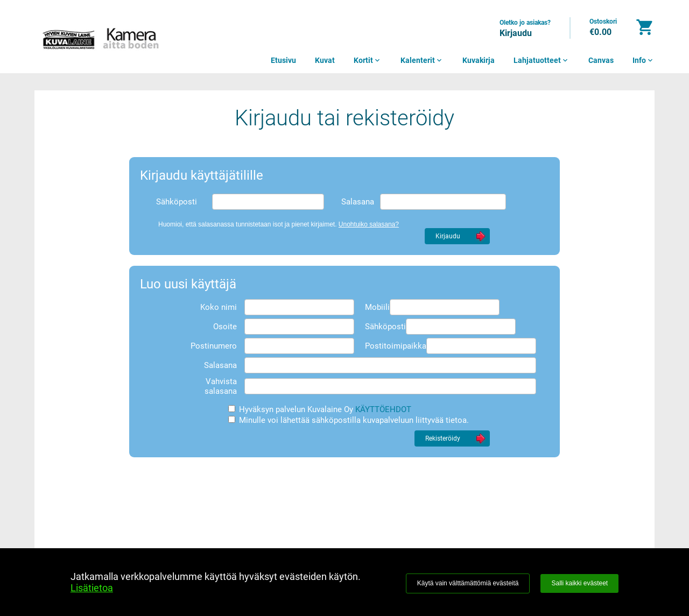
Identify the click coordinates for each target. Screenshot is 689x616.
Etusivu (283, 60)
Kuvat (325, 60)
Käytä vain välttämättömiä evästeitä (468, 583)
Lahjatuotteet (542, 60)
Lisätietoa (92, 588)
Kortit (368, 60)
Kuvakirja (479, 60)
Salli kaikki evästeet (579, 583)
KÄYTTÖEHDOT (383, 409)
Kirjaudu (516, 33)
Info (644, 60)
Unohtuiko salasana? (369, 224)
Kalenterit (422, 60)
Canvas (601, 60)
